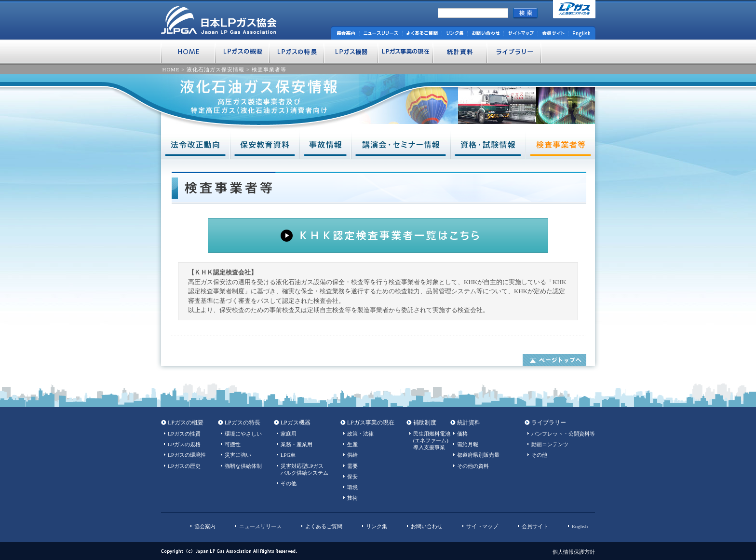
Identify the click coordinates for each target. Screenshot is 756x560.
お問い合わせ (427, 526)
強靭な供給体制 (243, 466)
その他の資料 (473, 466)
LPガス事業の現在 (371, 423)
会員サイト (535, 526)
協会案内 (205, 526)
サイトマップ (482, 526)
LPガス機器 (296, 423)
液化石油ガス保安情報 (216, 69)
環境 (352, 487)
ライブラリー (549, 423)
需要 (352, 466)
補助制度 (425, 423)
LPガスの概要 (186, 423)
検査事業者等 (269, 69)
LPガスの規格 (184, 444)
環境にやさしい (243, 434)
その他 (289, 483)
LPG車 (288, 455)
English (580, 526)
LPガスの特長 (243, 423)
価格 (462, 434)
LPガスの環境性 (187, 455)
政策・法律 (360, 434)
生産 (352, 444)
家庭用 (289, 434)
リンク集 (377, 526)
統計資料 (469, 423)
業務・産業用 (297, 444)
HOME (171, 69)
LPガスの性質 (184, 434)
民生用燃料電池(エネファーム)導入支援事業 (432, 440)
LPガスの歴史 (184, 466)
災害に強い (238, 455)
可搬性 (233, 444)
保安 (352, 477)
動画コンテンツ (550, 444)
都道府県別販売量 (478, 455)
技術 (352, 498)
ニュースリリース (260, 526)
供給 (352, 455)
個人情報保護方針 (574, 552)
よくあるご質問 (324, 526)
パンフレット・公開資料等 (563, 434)
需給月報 (468, 444)
